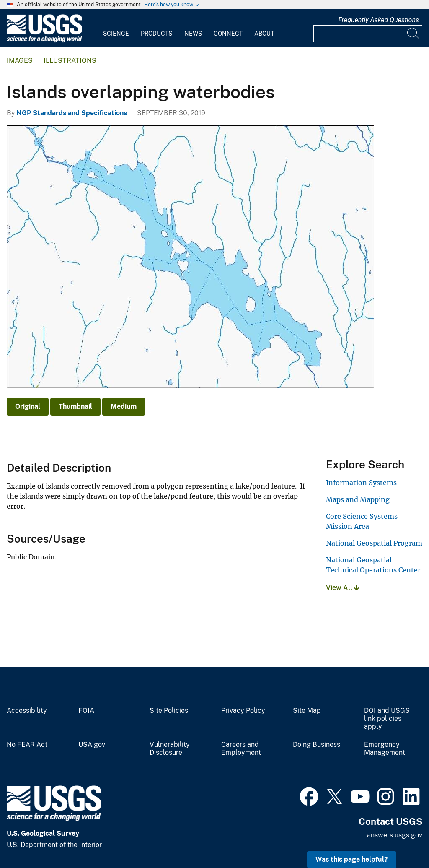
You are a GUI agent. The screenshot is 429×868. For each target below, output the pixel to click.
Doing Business (317, 745)
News (193, 34)
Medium (124, 407)
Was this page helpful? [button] (352, 859)
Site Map (307, 711)
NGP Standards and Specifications (72, 113)
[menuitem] (116, 29)
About (264, 34)
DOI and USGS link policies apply (387, 719)
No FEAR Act (27, 745)
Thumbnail (75, 407)
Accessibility (27, 711)
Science (116, 34)
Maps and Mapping (358, 499)
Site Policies (169, 711)
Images (20, 61)
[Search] (414, 34)
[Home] (44, 40)
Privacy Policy (243, 711)
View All (342, 588)
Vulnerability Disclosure (170, 749)
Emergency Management (385, 749)
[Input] (368, 34)
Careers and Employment (241, 749)
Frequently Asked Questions (379, 20)
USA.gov (92, 745)
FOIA (86, 711)
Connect (228, 34)
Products (156, 34)
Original (28, 407)
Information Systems (361, 483)
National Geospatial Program (374, 543)
